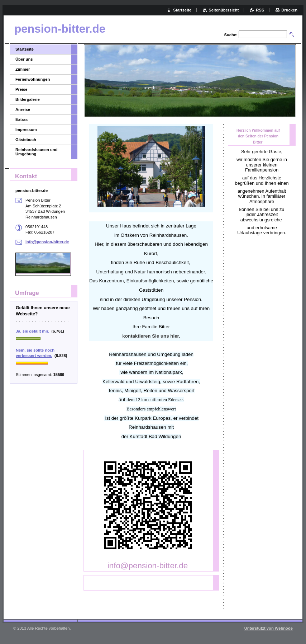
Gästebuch (26, 140)
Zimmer (23, 69)
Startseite (25, 49)
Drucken (289, 10)
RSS (260, 10)
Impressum (26, 130)
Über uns (24, 59)
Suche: (231, 35)
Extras (21, 119)
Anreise (23, 109)
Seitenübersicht (224, 10)
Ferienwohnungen (33, 79)
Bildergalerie (28, 99)
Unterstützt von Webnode (269, 628)
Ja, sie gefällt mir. (32, 331)
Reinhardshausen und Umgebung (37, 152)
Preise (21, 89)
